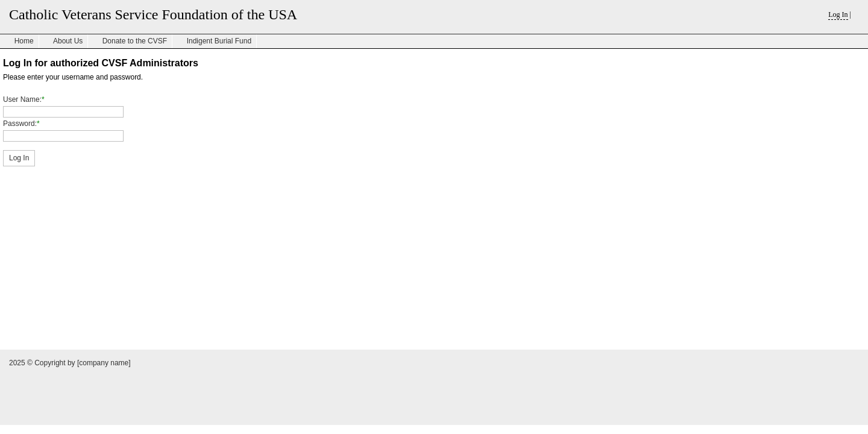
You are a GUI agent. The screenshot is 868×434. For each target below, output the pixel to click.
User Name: (22, 99)
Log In (838, 14)
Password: (20, 124)
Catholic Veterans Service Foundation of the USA (153, 14)
